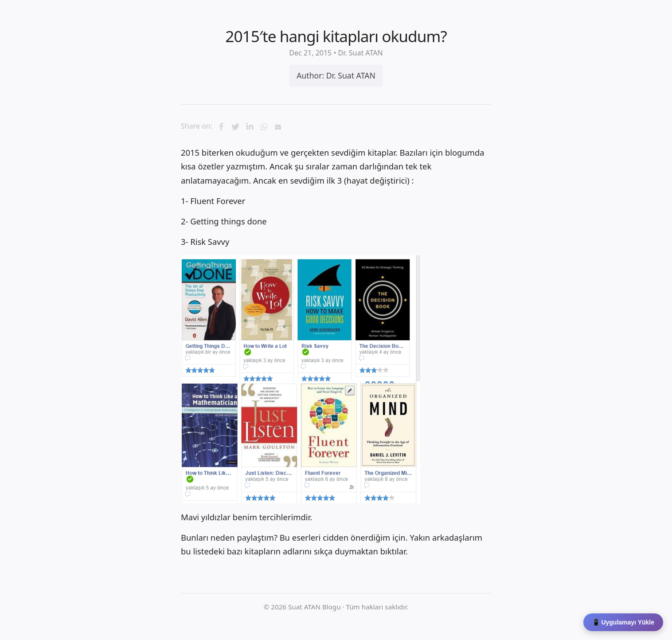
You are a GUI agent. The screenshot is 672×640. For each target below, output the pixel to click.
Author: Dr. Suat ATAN (336, 75)
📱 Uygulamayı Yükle (623, 622)
